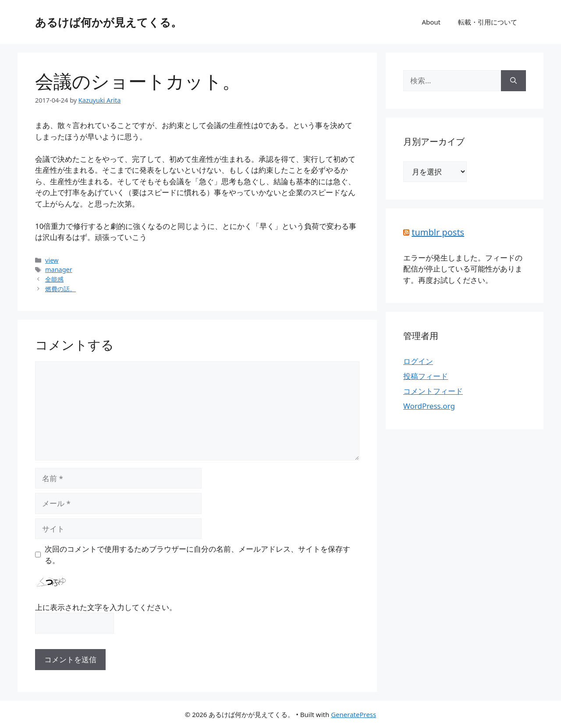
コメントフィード (433, 391)
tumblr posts (438, 232)
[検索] (513, 81)
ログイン (418, 361)
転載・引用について (488, 22)
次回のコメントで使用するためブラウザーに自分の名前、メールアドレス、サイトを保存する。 (197, 555)
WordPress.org (429, 406)
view (52, 260)
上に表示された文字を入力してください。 (106, 607)
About (431, 22)
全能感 (54, 279)
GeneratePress (353, 714)
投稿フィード (426, 376)
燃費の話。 (60, 289)
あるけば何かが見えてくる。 (108, 22)
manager (59, 269)
